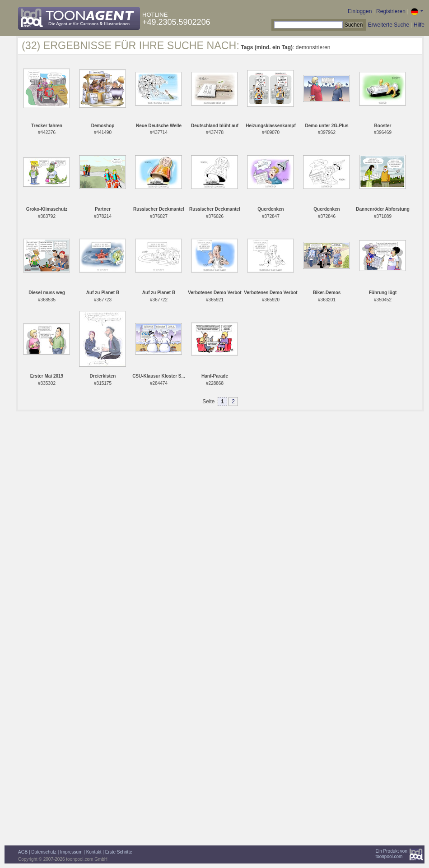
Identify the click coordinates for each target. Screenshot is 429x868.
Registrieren (391, 11)
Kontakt (94, 852)
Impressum (71, 852)
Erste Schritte (119, 852)
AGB (23, 852)
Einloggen (360, 11)
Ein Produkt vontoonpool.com (391, 854)
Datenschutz (44, 852)
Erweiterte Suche (389, 25)
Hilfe (419, 25)
